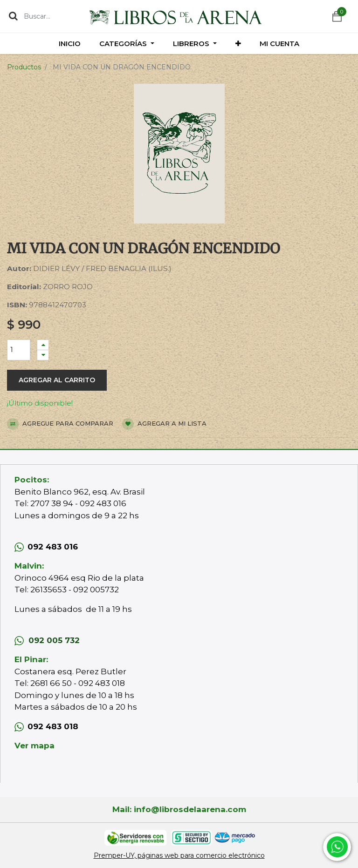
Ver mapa (34, 746)
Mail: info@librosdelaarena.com (179, 809)
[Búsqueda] (13, 16)
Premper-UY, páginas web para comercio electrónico (179, 855)
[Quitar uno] (43, 355)
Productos (24, 67)
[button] (238, 44)
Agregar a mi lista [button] (164, 424)
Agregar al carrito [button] (57, 380)
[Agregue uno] (43, 345)
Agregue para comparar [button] (60, 424)
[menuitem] (70, 44)
